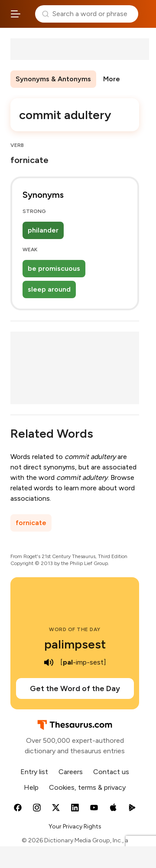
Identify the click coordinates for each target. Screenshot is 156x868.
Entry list (34, 772)
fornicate (31, 523)
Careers (71, 772)
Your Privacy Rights (75, 826)
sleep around (49, 289)
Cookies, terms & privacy (87, 787)
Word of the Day (75, 629)
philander (43, 230)
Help (31, 787)
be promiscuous (54, 268)
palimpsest (75, 644)
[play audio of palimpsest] (49, 662)
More (112, 79)
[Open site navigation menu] (16, 14)
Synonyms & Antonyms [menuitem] (53, 79)
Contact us (111, 772)
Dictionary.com (145, 14)
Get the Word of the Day (75, 688)
